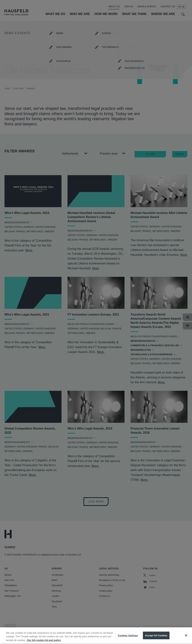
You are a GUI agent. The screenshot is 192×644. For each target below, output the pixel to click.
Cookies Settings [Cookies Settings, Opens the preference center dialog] (128, 639)
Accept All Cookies (156, 639)
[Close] (186, 639)
